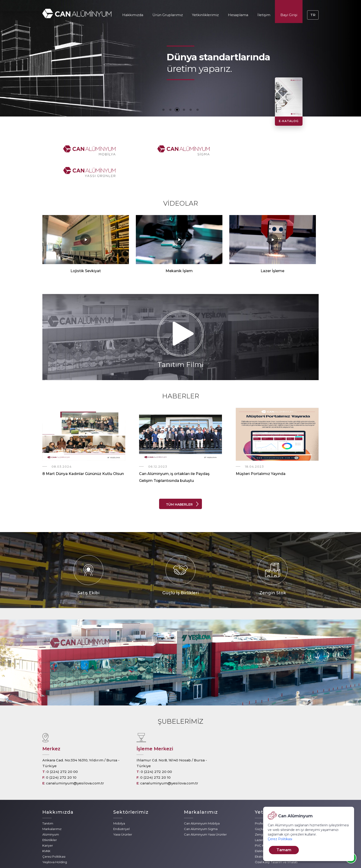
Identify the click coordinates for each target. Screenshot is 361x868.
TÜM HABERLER (179, 483)
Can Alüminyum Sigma (201, 807)
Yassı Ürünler (123, 813)
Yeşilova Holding (55, 840)
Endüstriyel (121, 807)
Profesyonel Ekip (267, 802)
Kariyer (48, 824)
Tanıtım (48, 802)
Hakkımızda (133, 15)
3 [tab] (177, 110)
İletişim (264, 15)
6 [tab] (198, 110)
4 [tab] (184, 110)
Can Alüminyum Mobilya (202, 802)
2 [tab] (170, 110)
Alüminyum (51, 813)
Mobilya (119, 802)
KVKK (46, 829)
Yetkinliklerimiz (205, 15)
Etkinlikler (50, 818)
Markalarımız (52, 807)
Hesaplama (238, 15)
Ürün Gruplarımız (168, 15)
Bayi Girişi (289, 15)
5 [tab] (191, 110)
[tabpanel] (180, 58)
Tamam (284, 850)
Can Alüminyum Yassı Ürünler (205, 813)
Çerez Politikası (54, 835)
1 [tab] (163, 110)
